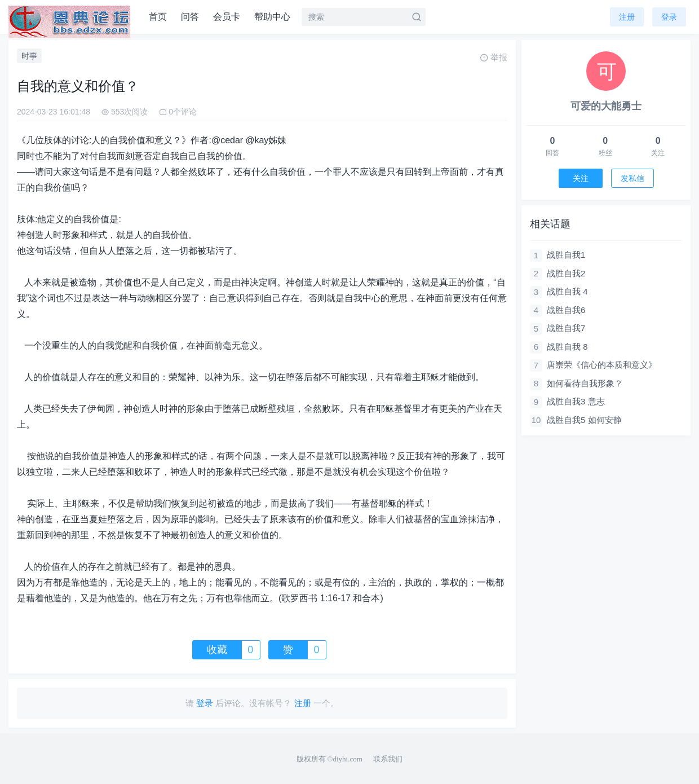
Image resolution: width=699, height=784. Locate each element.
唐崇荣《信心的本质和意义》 (602, 365)
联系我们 (388, 759)
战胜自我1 (566, 255)
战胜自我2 (566, 273)
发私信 (632, 178)
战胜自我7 (566, 328)
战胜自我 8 (567, 347)
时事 (29, 56)
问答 (190, 17)
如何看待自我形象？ (585, 383)
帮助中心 (272, 17)
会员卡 (227, 17)
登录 (669, 17)
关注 (581, 178)
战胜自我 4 (567, 291)
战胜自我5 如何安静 (584, 420)
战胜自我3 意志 (576, 401)
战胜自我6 (566, 310)
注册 (627, 17)
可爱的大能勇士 (606, 106)
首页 (158, 17)
